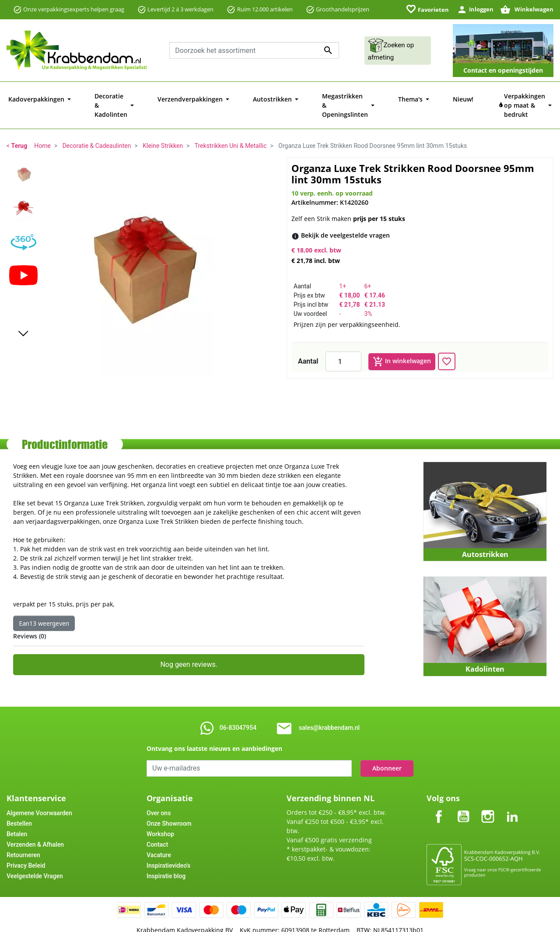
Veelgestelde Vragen (35, 858)
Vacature (159, 837)
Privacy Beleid (26, 848)
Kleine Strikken (163, 128)
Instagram (488, 791)
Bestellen (19, 806)
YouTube (463, 791)
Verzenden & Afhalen (35, 827)
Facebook (439, 791)
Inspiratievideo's (168, 848)
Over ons (159, 795)
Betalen (17, 816)
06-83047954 (238, 710)
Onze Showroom (169, 806)
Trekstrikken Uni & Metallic (231, 128)
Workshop (160, 816)
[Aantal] (343, 343)
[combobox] (254, 50)
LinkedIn (512, 791)
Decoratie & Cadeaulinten (97, 128)
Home (42, 128)
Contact (157, 827)
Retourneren (23, 837)
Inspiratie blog (166, 858)
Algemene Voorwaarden (39, 795)
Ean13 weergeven (44, 605)
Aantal (308, 343)
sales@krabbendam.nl (329, 710)
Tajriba (298, 922)
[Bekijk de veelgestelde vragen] (345, 217)
